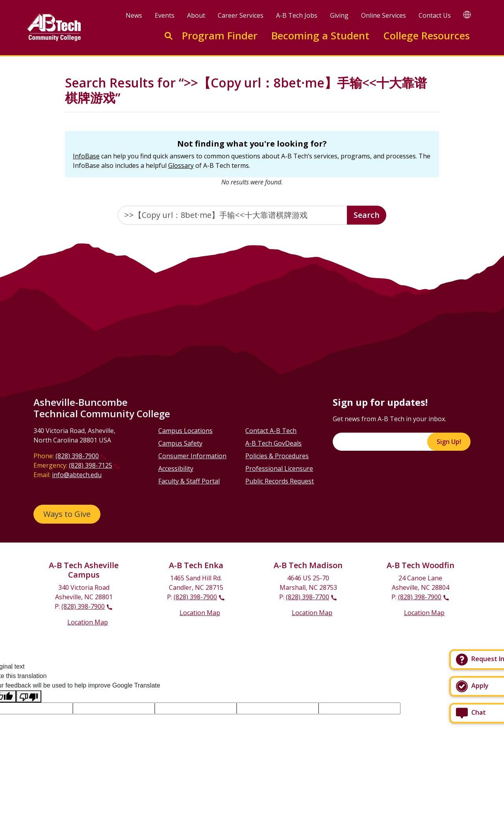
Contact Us (435, 15)
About (196, 15)
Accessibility (176, 468)
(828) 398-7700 (308, 597)
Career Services (241, 15)
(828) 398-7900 (77, 456)
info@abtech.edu (77, 475)
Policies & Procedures (277, 456)
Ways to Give (67, 514)
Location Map (88, 622)
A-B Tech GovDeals (273, 443)
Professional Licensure (279, 468)
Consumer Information (192, 456)
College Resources (426, 36)
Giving (339, 15)
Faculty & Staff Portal (189, 481)
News (134, 15)
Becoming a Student (320, 36)
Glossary (181, 165)
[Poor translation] (29, 696)
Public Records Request (280, 481)
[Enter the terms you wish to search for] (233, 215)
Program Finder (220, 36)
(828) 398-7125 (91, 465)
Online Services (384, 15)
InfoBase (86, 156)
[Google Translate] (467, 14)
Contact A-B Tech (271, 431)
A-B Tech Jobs (297, 15)
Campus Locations (185, 431)
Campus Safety (180, 443)
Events (165, 15)
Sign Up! (449, 442)
